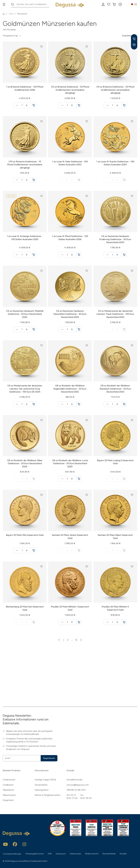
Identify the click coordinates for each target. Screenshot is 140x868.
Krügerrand (8, 800)
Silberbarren (8, 790)
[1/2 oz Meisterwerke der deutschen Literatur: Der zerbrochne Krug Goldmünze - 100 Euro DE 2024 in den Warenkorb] (34, 404)
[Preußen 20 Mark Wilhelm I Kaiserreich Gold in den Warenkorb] (79, 622)
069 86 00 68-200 (76, 790)
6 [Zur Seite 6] (76, 640)
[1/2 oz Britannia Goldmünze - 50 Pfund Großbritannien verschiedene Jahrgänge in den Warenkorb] (79, 105)
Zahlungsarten (42, 790)
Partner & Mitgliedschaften (48, 795)
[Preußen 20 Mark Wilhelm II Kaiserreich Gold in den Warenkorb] (124, 622)
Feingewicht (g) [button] (10, 36)
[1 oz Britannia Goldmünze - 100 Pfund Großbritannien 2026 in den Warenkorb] (34, 105)
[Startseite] (4, 14)
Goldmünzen (9, 780)
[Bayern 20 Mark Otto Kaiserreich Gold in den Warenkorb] (34, 550)
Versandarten (41, 785)
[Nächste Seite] (81, 640)
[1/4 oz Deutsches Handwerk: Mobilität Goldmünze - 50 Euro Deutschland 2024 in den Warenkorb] (34, 329)
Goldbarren (8, 785)
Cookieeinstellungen (12, 854)
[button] (120, 4)
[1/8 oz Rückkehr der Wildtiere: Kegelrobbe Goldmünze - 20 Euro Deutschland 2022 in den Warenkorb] (79, 404)
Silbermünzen (9, 795)
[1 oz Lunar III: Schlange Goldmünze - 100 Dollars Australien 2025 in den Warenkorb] (34, 255)
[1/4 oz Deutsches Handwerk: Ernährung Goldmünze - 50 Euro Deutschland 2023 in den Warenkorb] (124, 255)
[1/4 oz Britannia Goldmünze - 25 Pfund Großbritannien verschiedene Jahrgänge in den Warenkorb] (124, 105)
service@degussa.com (78, 785)
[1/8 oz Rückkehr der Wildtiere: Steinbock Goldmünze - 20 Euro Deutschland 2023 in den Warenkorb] (124, 404)
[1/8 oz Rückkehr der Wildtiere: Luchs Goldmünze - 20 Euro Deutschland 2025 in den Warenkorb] (79, 479)
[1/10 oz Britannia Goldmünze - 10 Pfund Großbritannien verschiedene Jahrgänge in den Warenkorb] (34, 180)
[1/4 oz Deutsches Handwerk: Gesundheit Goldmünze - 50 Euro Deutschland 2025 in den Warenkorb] (79, 329)
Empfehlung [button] (128, 36)
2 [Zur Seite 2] (68, 640)
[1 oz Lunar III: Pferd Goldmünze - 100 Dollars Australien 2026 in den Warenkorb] (79, 255)
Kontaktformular (74, 780)
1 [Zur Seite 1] (64, 640)
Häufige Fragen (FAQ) (45, 780)
